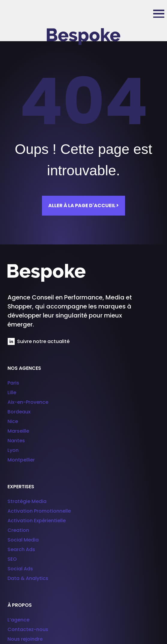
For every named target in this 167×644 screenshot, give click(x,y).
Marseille (18, 431)
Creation (18, 530)
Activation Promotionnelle (39, 511)
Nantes (16, 441)
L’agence (18, 620)
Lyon (13, 450)
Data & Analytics (28, 578)
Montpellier (21, 460)
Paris (13, 383)
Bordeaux (19, 412)
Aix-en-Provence (28, 402)
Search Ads (21, 549)
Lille (12, 393)
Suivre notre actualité (39, 342)
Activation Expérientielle (37, 521)
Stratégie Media (27, 501)
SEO (12, 559)
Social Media (23, 540)
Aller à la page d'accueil (83, 205)
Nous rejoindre (25, 639)
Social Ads (20, 569)
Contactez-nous (28, 629)
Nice (13, 421)
